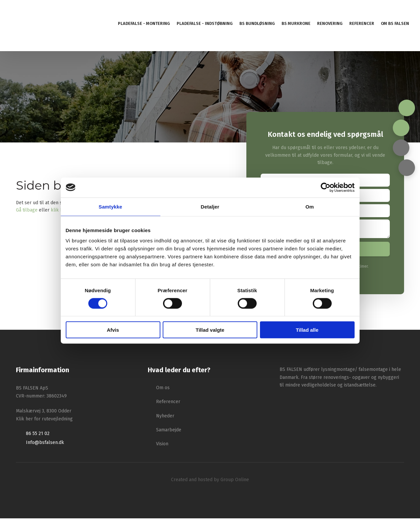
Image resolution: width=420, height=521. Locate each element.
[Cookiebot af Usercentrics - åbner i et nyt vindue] (326, 187)
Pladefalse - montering (144, 23)
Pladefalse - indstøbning (205, 23)
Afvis (113, 330)
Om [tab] (310, 206)
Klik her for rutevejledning (44, 422)
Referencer (362, 23)
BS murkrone (296, 23)
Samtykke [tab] (110, 206)
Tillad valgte (210, 330)
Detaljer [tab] (210, 206)
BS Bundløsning (257, 23)
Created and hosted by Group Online (210, 482)
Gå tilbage (27, 210)
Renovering (330, 23)
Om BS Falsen (395, 23)
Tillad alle (307, 330)
